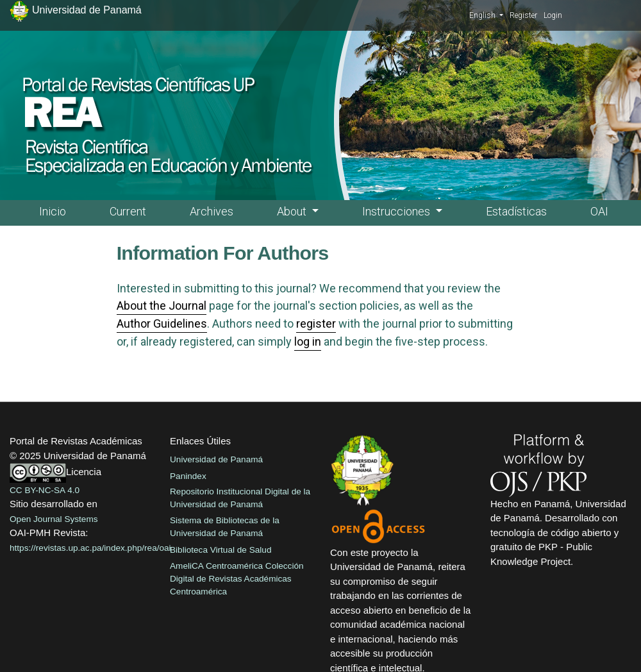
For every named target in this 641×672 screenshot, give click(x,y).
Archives (212, 211)
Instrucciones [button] (397, 211)
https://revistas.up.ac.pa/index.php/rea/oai (90, 548)
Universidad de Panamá (216, 459)
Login (553, 15)
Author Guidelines (162, 323)
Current (128, 211)
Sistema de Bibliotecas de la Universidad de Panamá (225, 527)
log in (308, 341)
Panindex (188, 476)
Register (523, 15)
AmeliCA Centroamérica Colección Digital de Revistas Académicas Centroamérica (237, 579)
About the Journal (162, 306)
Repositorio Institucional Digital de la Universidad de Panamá (240, 498)
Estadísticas (516, 211)
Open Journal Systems (54, 519)
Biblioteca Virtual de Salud (221, 550)
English (486, 15)
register (316, 323)
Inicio (53, 211)
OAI (599, 211)
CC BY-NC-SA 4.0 (45, 490)
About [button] (293, 211)
